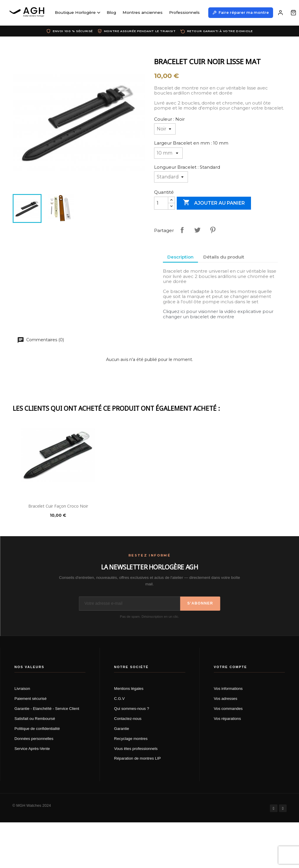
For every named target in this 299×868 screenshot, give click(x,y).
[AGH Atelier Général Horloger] (28, 13)
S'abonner (200, 603)
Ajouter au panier (214, 203)
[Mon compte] (280, 13)
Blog (111, 12)
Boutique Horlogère (77, 12)
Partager (182, 230)
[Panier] (293, 13)
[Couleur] (165, 129)
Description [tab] (180, 257)
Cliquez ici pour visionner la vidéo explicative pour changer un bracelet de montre (218, 314)
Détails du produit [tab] (224, 257)
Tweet (197, 230)
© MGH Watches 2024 (32, 805)
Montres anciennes (143, 12)
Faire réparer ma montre (241, 13)
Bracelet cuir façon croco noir (58, 506)
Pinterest (213, 230)
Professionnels (184, 12)
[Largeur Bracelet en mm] (168, 153)
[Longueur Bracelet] (171, 177)
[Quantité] (161, 203)
